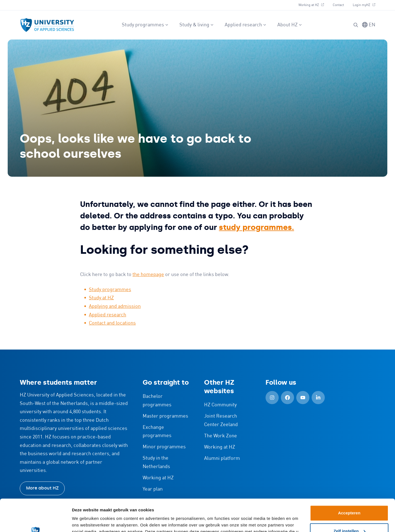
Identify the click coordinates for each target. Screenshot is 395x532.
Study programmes (145, 25)
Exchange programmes (157, 432)
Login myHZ (364, 5)
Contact (338, 5)
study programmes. (256, 227)
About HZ (290, 25)
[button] (356, 25)
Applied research (246, 25)
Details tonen (85, 521)
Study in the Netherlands (156, 462)
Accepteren (349, 481)
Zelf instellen (349, 499)
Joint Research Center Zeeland (221, 420)
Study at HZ (101, 298)
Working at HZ (311, 5)
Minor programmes (164, 447)
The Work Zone (221, 436)
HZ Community (220, 405)
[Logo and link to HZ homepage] (47, 25)
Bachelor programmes (157, 401)
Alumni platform (222, 458)
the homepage (148, 275)
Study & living (197, 25)
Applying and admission (115, 306)
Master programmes (165, 416)
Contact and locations (112, 323)
